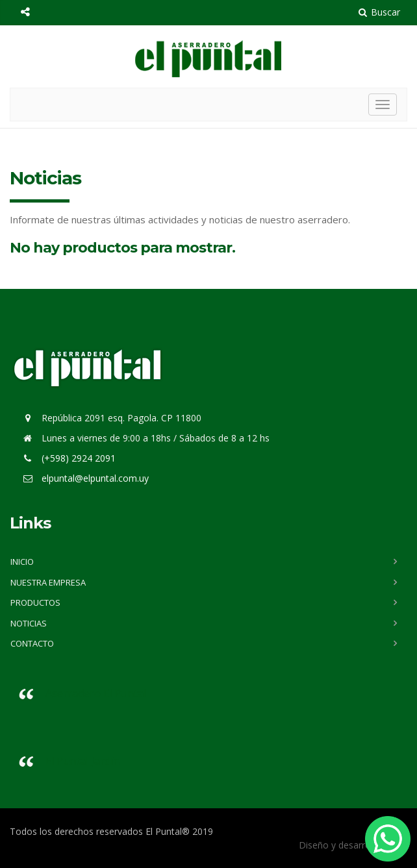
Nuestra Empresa (48, 582)
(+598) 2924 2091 (77, 458)
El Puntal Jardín (82, 761)
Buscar (379, 12)
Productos (35, 602)
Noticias (29, 623)
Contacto (32, 643)
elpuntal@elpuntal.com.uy (95, 478)
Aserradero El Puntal (96, 693)
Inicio (22, 562)
